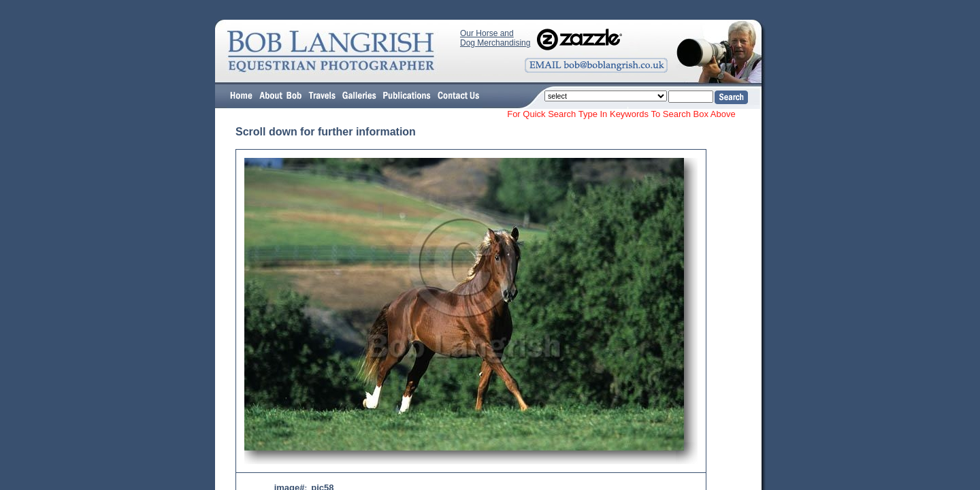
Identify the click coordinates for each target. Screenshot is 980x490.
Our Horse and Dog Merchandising (495, 38)
